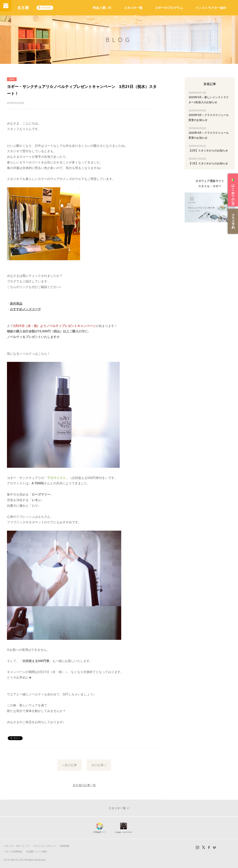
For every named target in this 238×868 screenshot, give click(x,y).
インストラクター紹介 (211, 8)
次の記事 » (99, 765)
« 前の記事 (70, 765)
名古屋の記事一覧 (84, 785)
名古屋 (27, 8)
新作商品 (16, 303)
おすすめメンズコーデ (26, 309)
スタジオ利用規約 (13, 852)
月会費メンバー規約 (37, 852)
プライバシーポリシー (45, 846)
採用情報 (65, 846)
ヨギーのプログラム (169, 8)
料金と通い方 (102, 8)
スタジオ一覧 (133, 8)
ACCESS (50, 8)
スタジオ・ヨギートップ (17, 846)
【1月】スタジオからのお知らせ (208, 163)
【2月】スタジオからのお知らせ (208, 150)
